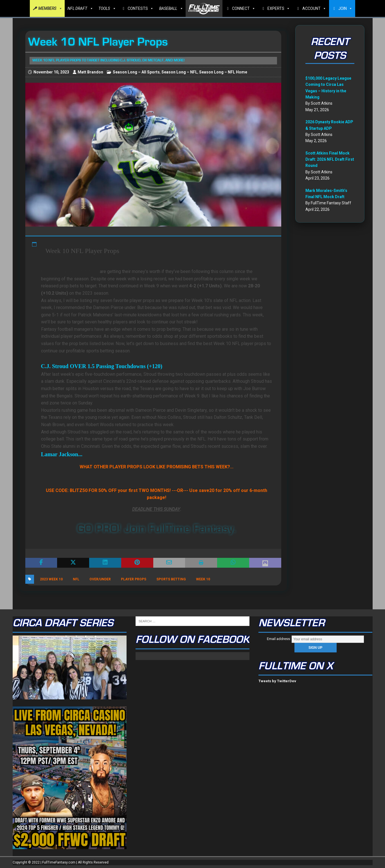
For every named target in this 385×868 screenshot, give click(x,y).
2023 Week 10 (51, 579)
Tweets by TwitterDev (277, 681)
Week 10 (203, 579)
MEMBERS (50, 8)
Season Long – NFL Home (223, 72)
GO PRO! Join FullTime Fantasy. (157, 529)
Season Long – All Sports (136, 72)
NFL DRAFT (80, 8)
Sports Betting (171, 579)
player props (134, 579)
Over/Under (100, 579)
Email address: (315, 639)
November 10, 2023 (51, 72)
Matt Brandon (90, 72)
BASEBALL (171, 8)
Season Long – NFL (179, 72)
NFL (76, 579)
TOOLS (107, 8)
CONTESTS (141, 8)
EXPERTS (279, 8)
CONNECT (244, 8)
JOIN (345, 8)
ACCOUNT (314, 8)
